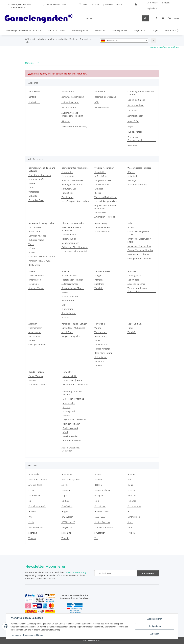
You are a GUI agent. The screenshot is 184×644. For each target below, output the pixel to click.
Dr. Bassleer (34, 496)
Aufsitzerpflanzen (70, 284)
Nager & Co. (140, 30)
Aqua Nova (67, 474)
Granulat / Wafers (37, 179)
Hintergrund (67, 309)
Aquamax (132, 474)
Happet (65, 512)
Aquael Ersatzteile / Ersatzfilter (71, 449)
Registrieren (152, 8)
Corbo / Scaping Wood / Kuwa (139, 233)
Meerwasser (100, 213)
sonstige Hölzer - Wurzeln (140, 258)
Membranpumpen (70, 243)
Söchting (33, 533)
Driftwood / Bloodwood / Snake (139, 240)
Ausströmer (67, 332)
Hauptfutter (67, 172)
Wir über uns (68, 92)
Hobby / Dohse (101, 512)
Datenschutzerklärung (33, 635)
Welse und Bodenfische (106, 197)
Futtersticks (67, 193)
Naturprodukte (70, 376)
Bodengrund (69, 411)
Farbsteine (34, 284)
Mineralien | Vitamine (73, 399)
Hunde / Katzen (172, 30)
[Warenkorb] (174, 18)
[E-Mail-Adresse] (116, 573)
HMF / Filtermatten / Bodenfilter (71, 229)
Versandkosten (69, 107)
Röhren (32, 248)
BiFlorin (98, 485)
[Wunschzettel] (163, 18)
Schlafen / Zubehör (38, 384)
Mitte (64, 305)
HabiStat (33, 512)
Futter (97, 340)
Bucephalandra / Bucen (73, 288)
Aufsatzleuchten (102, 232)
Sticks (31, 188)
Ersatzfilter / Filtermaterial (74, 251)
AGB (96, 102)
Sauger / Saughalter (71, 336)
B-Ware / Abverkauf (72, 440)
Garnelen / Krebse (37, 236)
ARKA (130, 480)
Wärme (98, 328)
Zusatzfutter (67, 197)
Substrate (99, 284)
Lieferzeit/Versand (70, 102)
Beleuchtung (101, 336)
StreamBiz (66, 533)
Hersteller (132, 145)
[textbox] (124, 41)
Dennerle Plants (102, 490)
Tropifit (65, 538)
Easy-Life (132, 496)
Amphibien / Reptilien (105, 217)
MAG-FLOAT (100, 517)
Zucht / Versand (70, 428)
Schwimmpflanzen (70, 296)
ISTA (130, 512)
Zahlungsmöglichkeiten (73, 97)
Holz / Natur (34, 232)
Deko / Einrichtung (103, 353)
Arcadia (98, 480)
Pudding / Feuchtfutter (72, 185)
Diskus (98, 193)
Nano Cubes (133, 280)
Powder (32, 183)
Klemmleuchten (102, 227)
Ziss (96, 538)
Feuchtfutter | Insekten (40, 175)
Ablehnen (155, 634)
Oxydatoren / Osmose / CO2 (76, 420)
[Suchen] (113, 18)
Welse (31, 244)
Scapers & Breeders (104, 527)
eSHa (97, 501)
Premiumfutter (69, 176)
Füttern (32, 340)
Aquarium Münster (38, 480)
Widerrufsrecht (102, 107)
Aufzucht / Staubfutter (72, 180)
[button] (156, 18)
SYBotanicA (100, 533)
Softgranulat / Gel (103, 180)
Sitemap (65, 121)
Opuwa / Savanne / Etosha (140, 250)
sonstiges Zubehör (37, 345)
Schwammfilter (69, 235)
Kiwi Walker (67, 517)
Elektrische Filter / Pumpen (74, 247)
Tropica (131, 533)
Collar (31, 490)
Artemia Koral (35, 485)
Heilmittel (132, 176)
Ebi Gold (66, 501)
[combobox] (124, 41)
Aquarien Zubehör (136, 284)
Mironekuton (134, 517)
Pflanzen (99, 280)
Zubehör (99, 288)
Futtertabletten (102, 185)
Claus (130, 485)
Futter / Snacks (36, 376)
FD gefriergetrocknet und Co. (75, 201)
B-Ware (65, 317)
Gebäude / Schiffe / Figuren (42, 257)
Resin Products (36, 527)
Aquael (98, 474)
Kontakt (166, 3)
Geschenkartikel (70, 436)
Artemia (66, 407)
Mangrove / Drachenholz (139, 246)
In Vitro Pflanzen (69, 276)
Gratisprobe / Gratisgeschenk (135, 139)
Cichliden (99, 189)
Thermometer (35, 328)
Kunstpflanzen (68, 313)
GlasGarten (67, 506)
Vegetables (34, 192)
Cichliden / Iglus (36, 240)
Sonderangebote (80, 30)
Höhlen (32, 252)
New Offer (68, 372)
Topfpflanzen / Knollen (72, 280)
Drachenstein (35, 280)
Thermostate (101, 332)
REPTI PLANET (68, 522)
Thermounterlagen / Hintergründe (137, 290)
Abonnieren (148, 573)
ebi (30, 501)
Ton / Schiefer (35, 227)
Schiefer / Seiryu (36, 288)
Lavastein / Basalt (37, 276)
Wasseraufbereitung (137, 185)
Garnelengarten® (37, 506)
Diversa (131, 490)
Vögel (155, 30)
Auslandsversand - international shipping (72, 114)
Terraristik (100, 30)
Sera (130, 527)
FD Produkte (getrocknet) (106, 201)
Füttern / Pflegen (102, 349)
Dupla (64, 496)
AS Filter (65, 485)
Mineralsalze (69, 403)
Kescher (67, 415)
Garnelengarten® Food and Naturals (23, 30)
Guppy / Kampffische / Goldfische (105, 207)
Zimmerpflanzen (120, 30)
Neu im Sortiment (57, 30)
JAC (30, 517)
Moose (65, 292)
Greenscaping (134, 506)
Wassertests (34, 336)
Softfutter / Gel (69, 189)
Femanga (132, 180)
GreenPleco (100, 506)
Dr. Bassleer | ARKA (72, 380)
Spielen (32, 380)
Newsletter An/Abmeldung (74, 126)
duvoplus (99, 496)
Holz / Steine (100, 357)
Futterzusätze (101, 345)
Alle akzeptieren (155, 619)
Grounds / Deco (36, 200)
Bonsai (131, 227)
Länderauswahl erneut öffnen (164, 47)
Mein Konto (152, 3)
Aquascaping (35, 332)
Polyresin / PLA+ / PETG (39, 261)
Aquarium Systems (71, 480)
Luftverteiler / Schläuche (73, 328)
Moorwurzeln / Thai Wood (140, 254)
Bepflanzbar (34, 265)
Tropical (32, 538)
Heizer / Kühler (69, 239)
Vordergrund (68, 301)
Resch (130, 522)
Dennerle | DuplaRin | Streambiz (72, 393)
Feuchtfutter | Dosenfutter (76, 384)
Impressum (16, 635)
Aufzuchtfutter (101, 176)
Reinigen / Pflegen (71, 424)
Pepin (31, 522)
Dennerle (66, 490)
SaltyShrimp (67, 527)
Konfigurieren (155, 626)
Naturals (33, 196)
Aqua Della (34, 474)
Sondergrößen (134, 276)
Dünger (131, 172)
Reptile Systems (102, 522)
